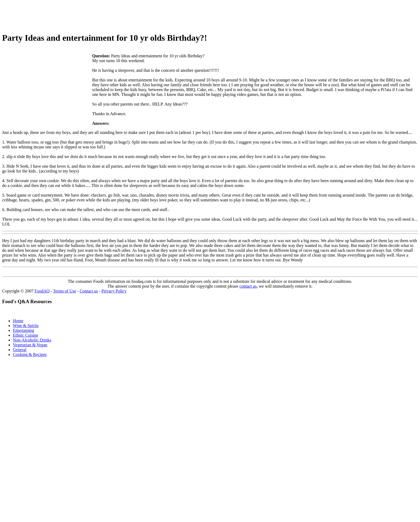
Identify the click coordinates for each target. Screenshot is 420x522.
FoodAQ (42, 291)
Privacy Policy (114, 291)
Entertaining (23, 330)
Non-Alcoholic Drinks (32, 340)
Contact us (89, 291)
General (20, 350)
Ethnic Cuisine (26, 335)
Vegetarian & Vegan (30, 345)
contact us (248, 286)
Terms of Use (65, 291)
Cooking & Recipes (30, 354)
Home (18, 321)
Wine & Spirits (26, 326)
